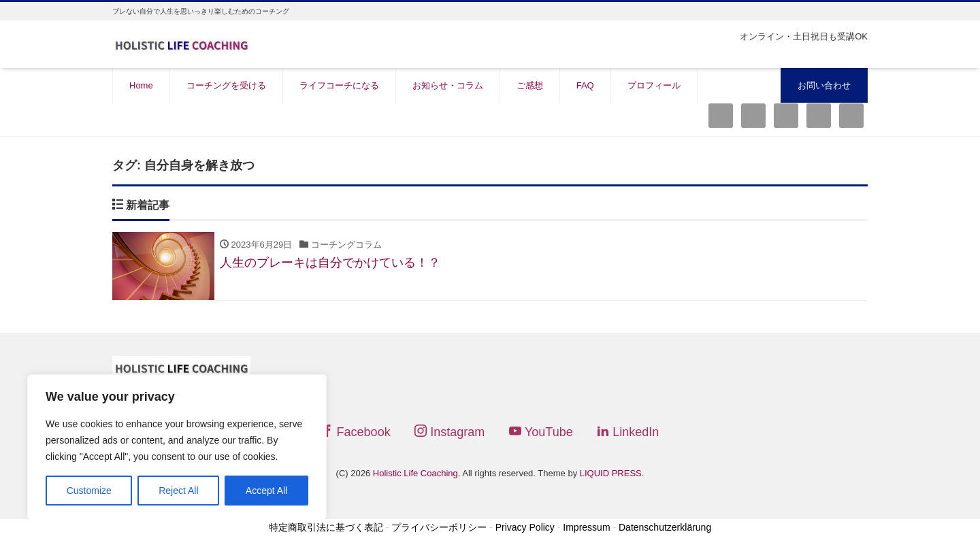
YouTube (541, 432)
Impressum (586, 528)
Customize (89, 491)
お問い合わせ (824, 85)
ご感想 (530, 85)
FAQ (585, 85)
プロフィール (654, 85)
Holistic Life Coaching (415, 473)
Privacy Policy (525, 528)
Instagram (450, 432)
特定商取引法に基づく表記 (326, 528)
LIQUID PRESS (611, 473)
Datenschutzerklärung (665, 528)
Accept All (266, 491)
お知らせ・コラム (448, 85)
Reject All (178, 491)
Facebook (356, 432)
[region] (177, 447)
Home (141, 85)
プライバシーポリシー (439, 528)
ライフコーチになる (339, 85)
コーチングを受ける (226, 85)
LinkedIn (628, 432)
